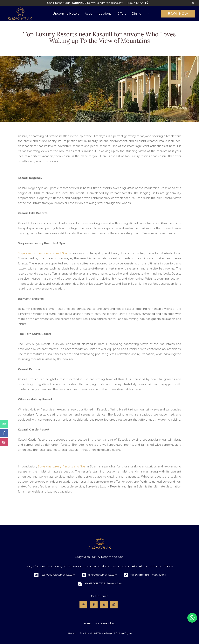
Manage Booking (105, 623)
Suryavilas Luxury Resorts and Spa (43, 253)
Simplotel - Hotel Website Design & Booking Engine (106, 633)
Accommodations (98, 14)
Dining (137, 14)
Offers (121, 14)
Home (88, 623)
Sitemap (72, 633)
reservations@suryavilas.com (58, 575)
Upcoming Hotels (66, 14)
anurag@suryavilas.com (103, 575)
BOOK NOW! (137, 3)
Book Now (178, 14)
